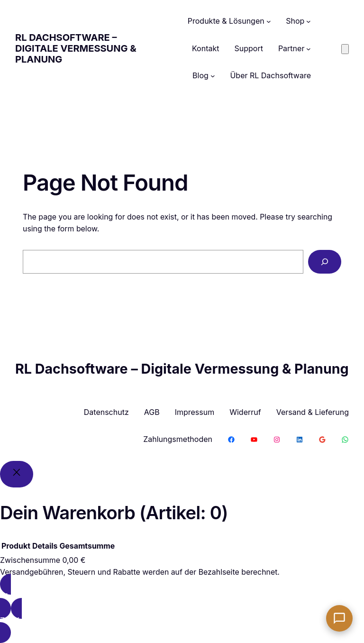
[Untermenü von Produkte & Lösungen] (269, 21)
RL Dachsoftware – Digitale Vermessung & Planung (76, 48)
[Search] (325, 262)
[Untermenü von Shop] (309, 21)
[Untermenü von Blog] (213, 76)
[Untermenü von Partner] (309, 49)
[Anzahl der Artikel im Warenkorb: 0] (345, 49)
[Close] (17, 474)
